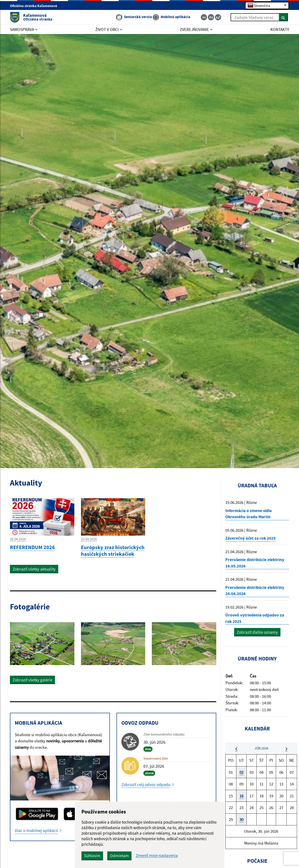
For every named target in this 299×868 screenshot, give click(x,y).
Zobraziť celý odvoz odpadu (146, 785)
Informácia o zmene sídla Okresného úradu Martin (248, 514)
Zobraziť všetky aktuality (34, 569)
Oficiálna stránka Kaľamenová (35, 6)
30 (241, 819)
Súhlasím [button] (92, 856)
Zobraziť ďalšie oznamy (257, 632)
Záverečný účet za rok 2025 (250, 538)
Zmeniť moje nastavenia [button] (157, 856)
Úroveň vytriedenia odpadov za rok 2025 (255, 618)
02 (241, 772)
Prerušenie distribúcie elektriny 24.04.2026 (255, 591)
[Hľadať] (283, 17)
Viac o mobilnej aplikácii (36, 830)
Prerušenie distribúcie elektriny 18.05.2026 (255, 563)
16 (241, 796)
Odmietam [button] (119, 856)
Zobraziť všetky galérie (32, 680)
